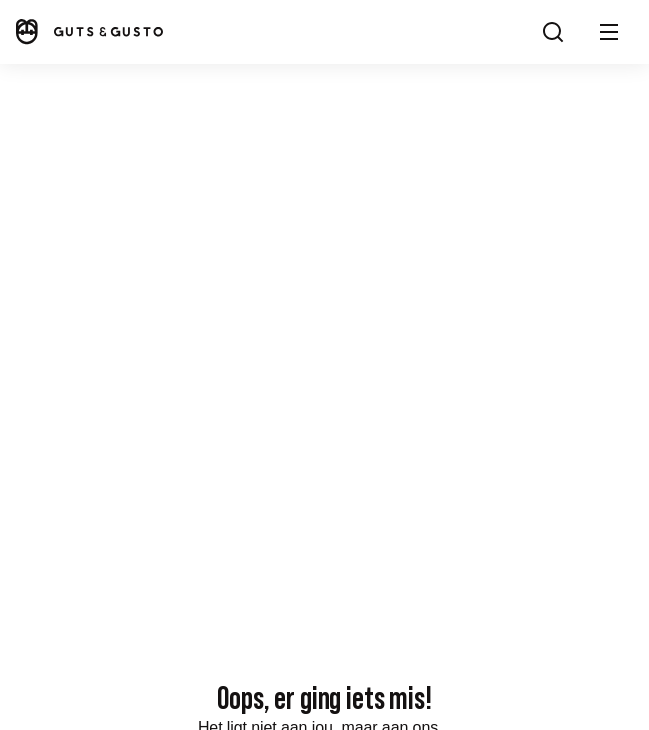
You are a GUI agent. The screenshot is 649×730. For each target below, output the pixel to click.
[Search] (553, 32)
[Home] (88, 31)
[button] (609, 32)
